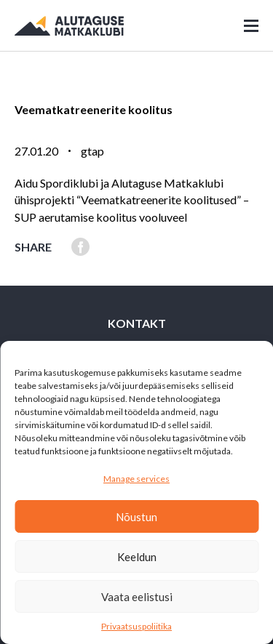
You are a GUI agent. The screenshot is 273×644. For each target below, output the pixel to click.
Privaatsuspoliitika (136, 626)
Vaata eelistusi (137, 597)
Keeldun (137, 557)
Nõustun (136, 517)
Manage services (136, 479)
